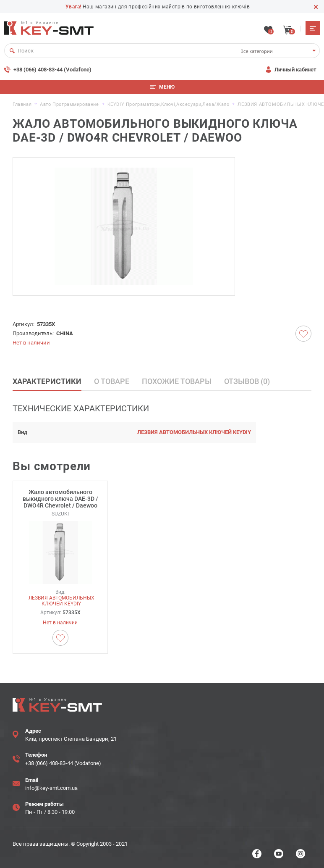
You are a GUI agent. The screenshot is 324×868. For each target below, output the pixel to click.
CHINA (65, 333)
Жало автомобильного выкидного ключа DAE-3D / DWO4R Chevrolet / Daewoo (60, 498)
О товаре (112, 380)
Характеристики (47, 380)
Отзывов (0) (247, 380)
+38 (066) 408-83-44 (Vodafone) (52, 69)
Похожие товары (177, 380)
